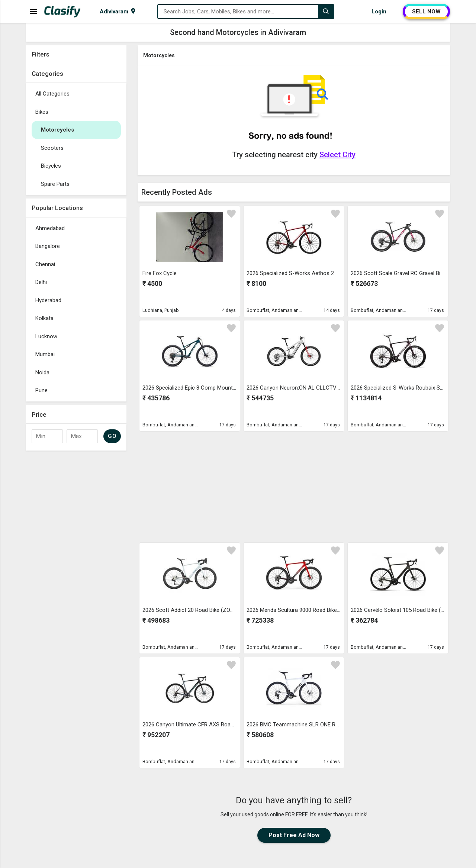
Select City (337, 155)
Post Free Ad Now (294, 835)
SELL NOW (426, 12)
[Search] (326, 12)
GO (112, 436)
